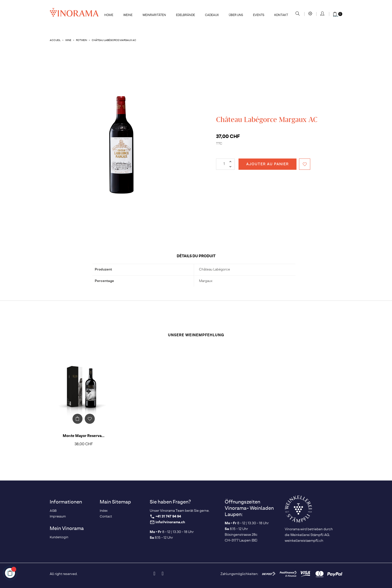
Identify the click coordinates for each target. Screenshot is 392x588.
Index (104, 511)
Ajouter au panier (267, 164)
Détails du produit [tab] (196, 256)
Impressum (58, 517)
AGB (53, 511)
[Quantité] (225, 164)
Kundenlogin (59, 537)
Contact (106, 517)
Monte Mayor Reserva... (84, 436)
